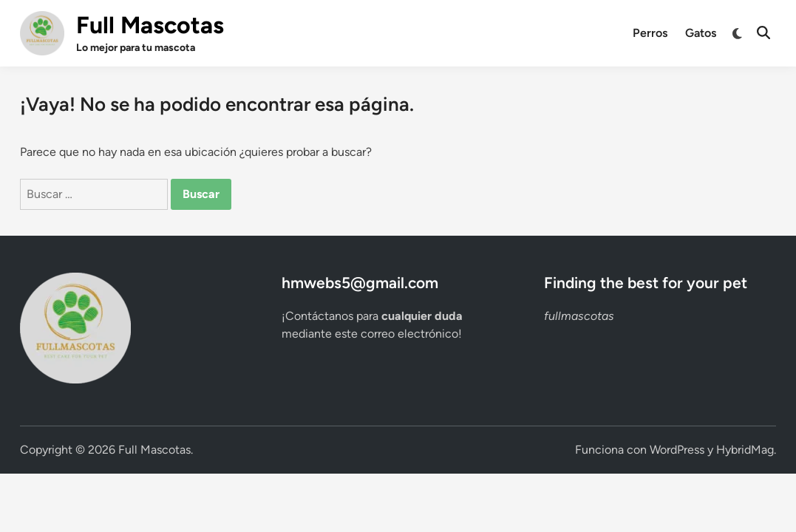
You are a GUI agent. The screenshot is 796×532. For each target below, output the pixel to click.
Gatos (701, 33)
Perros (650, 33)
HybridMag (745, 450)
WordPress (677, 450)
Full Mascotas (150, 25)
